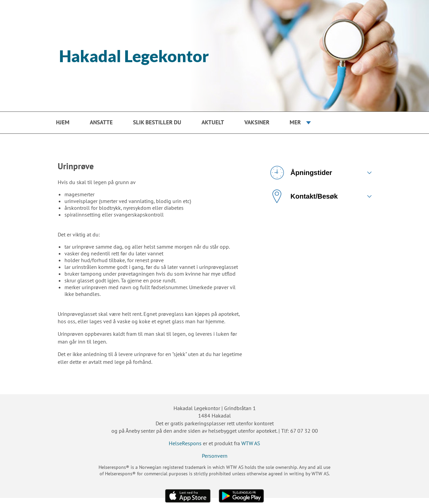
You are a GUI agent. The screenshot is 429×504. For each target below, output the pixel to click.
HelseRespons (185, 443)
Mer (295, 122)
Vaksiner (257, 122)
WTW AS (251, 443)
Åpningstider (301, 173)
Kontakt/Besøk (304, 196)
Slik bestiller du (157, 122)
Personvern (215, 456)
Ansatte (101, 122)
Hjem (63, 122)
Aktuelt (213, 122)
